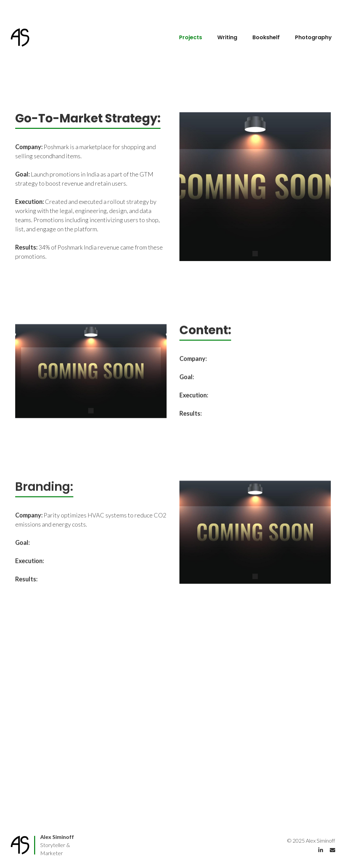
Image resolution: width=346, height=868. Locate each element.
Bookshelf (266, 37)
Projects (191, 37)
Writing (227, 37)
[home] (22, 38)
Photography (313, 37)
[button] (255, 254)
